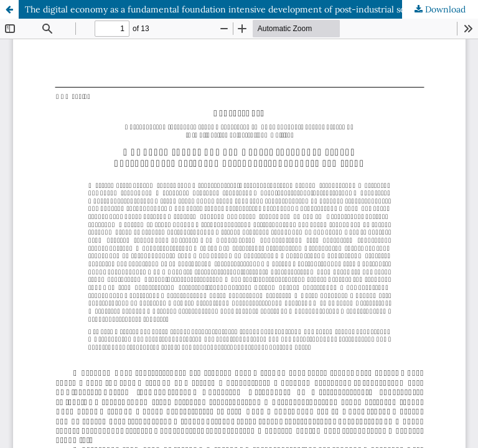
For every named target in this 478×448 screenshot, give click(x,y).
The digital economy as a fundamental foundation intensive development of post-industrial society (225, 9)
